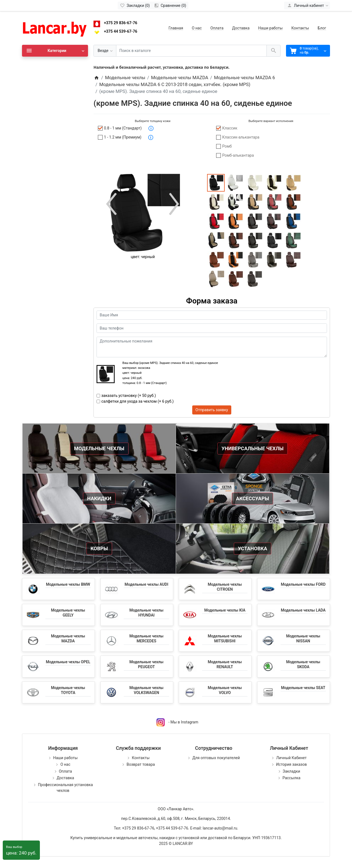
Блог (322, 28)
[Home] (96, 78)
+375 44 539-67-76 (121, 31)
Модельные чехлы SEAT (303, 688)
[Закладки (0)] (135, 5)
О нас (197, 28)
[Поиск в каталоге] (191, 51)
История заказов (291, 764)
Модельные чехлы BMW (68, 584)
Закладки (291, 771)
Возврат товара (141, 764)
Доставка (241, 28)
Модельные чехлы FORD (303, 584)
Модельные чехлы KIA (225, 610)
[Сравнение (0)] (170, 5)
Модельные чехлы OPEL (68, 662)
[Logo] (55, 28)
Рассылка (291, 778)
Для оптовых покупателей (216, 758)
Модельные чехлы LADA (303, 610)
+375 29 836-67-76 (121, 23)
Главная (176, 28)
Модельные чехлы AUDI (146, 584)
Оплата (217, 28)
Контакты (300, 28)
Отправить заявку (212, 410)
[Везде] (105, 51)
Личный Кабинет (291, 758)
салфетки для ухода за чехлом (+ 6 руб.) (138, 401)
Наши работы (270, 28)
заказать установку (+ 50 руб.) (129, 396)
